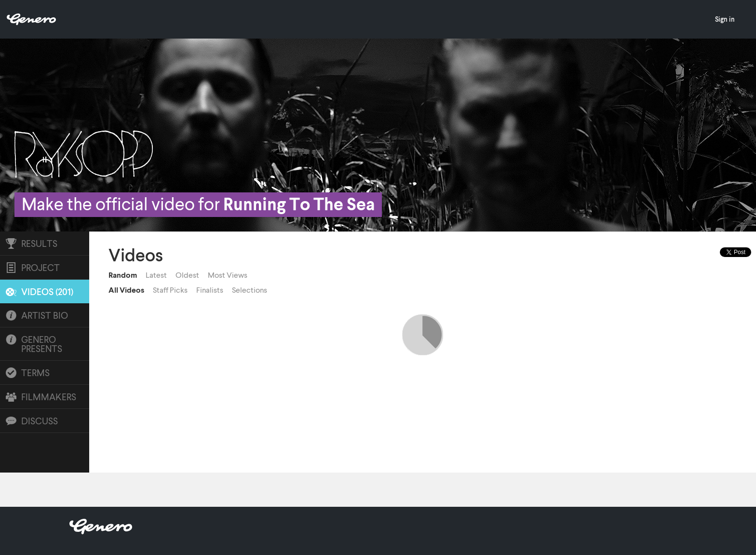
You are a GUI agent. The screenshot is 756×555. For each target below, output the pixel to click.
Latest (156, 275)
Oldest (187, 275)
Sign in (725, 19)
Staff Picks (170, 290)
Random (123, 275)
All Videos (126, 290)
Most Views (228, 275)
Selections (250, 290)
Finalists (210, 290)
